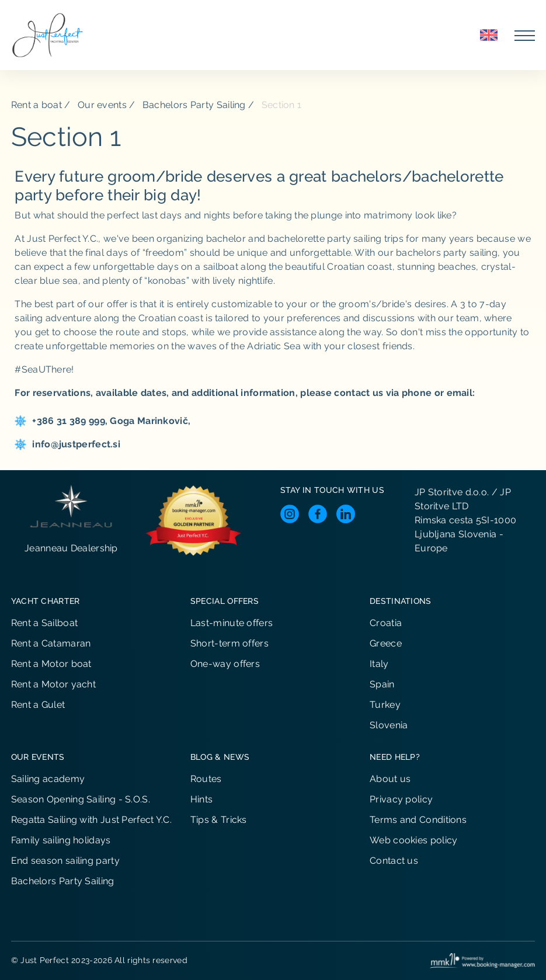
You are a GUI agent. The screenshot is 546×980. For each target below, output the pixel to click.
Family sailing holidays (61, 840)
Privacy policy (401, 799)
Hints (202, 799)
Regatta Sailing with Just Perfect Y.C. (91, 820)
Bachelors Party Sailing (194, 105)
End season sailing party (65, 861)
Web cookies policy (413, 840)
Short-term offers (229, 643)
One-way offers (225, 664)
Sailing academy (48, 779)
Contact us (394, 861)
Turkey (385, 705)
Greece (386, 643)
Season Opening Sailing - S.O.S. (81, 799)
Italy (379, 664)
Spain (382, 684)
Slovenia (389, 725)
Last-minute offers (232, 623)
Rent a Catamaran (51, 643)
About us (390, 779)
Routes (206, 779)
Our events (102, 105)
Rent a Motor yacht (53, 684)
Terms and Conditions (418, 820)
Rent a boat (36, 105)
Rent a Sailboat (45, 623)
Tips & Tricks (219, 820)
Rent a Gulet (38, 705)
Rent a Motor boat (51, 664)
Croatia (386, 623)
